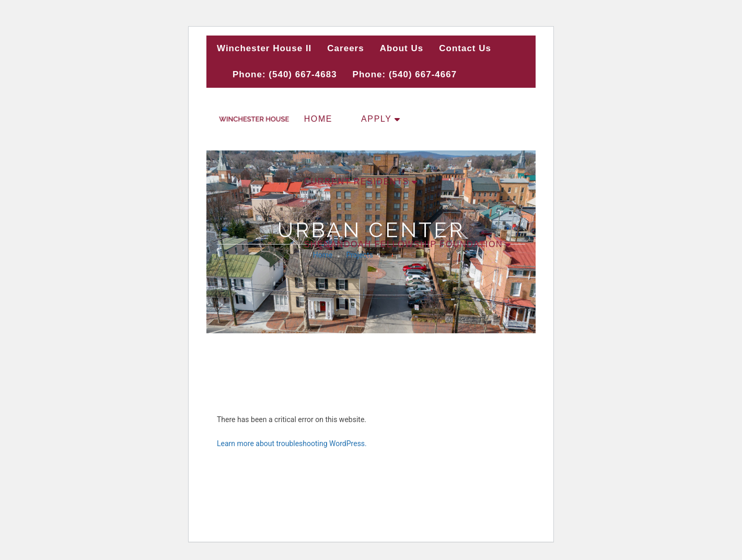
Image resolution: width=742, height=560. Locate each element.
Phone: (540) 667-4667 (405, 74)
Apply (376, 119)
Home (318, 119)
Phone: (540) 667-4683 (285, 74)
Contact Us (465, 48)
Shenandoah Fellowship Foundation (403, 244)
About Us (402, 48)
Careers (345, 48)
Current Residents (357, 182)
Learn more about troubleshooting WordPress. (292, 444)
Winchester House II (264, 48)
